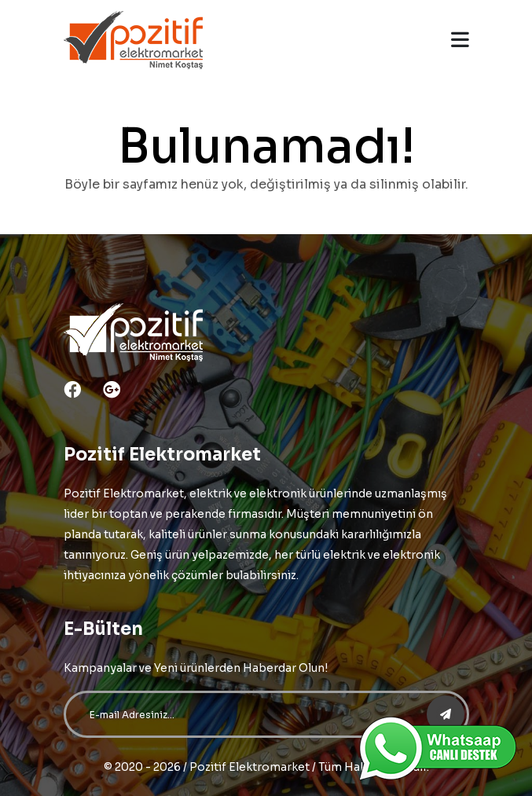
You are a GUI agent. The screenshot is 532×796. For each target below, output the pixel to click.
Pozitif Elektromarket (249, 767)
